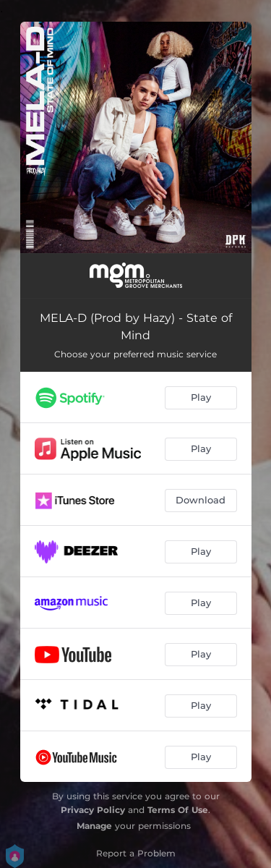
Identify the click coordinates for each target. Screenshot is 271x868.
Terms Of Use (178, 810)
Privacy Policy (93, 810)
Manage (94, 826)
